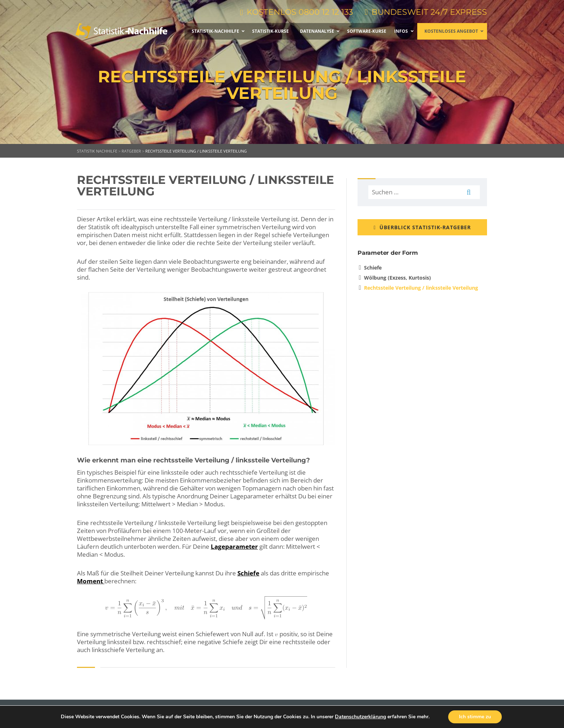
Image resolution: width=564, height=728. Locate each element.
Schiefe (248, 573)
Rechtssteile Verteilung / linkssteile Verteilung (421, 288)
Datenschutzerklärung (360, 717)
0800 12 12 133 (326, 12)
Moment (91, 581)
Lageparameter (234, 546)
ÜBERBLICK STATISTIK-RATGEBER (422, 227)
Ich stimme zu (475, 717)
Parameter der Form (388, 253)
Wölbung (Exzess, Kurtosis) (397, 278)
